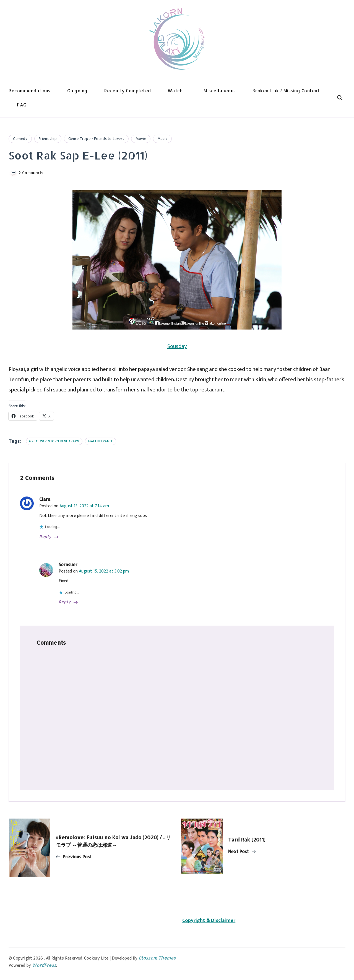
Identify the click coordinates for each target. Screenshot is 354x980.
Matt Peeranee (101, 441)
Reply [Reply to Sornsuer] (65, 602)
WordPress (44, 965)
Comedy (20, 139)
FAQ (22, 105)
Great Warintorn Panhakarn (54, 441)
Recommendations (30, 91)
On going (77, 91)
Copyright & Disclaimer (209, 921)
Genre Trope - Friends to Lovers (96, 139)
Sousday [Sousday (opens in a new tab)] (177, 346)
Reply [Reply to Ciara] (45, 537)
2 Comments (31, 173)
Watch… (177, 91)
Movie (141, 139)
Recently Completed (128, 91)
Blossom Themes (157, 958)
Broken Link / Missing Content (286, 91)
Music (162, 139)
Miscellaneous (220, 91)
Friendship (48, 139)
